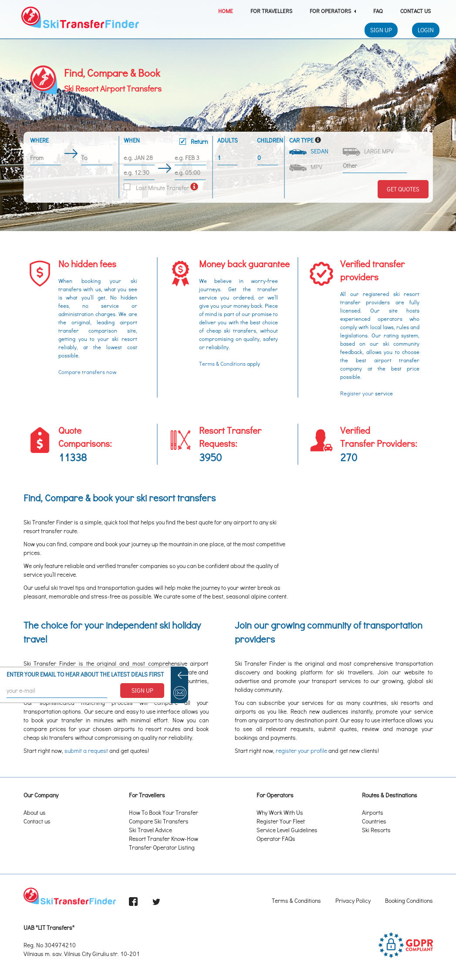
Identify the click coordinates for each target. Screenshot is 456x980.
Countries (374, 821)
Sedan (309, 151)
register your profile (301, 750)
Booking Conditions (409, 900)
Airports (373, 812)
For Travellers (271, 11)
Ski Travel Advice (150, 830)
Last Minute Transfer (156, 188)
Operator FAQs (276, 839)
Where (39, 140)
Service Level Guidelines (287, 830)
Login (426, 30)
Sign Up (381, 30)
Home (226, 11)
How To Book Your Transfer (164, 812)
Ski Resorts (376, 830)
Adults (228, 140)
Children (268, 140)
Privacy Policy (353, 900)
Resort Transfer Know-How (164, 839)
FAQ (378, 11)
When (166, 142)
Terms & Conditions (222, 364)
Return (194, 141)
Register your (357, 393)
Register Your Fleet (281, 821)
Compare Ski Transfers (159, 821)
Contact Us (415, 11)
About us (35, 812)
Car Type (301, 140)
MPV (306, 167)
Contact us (37, 821)
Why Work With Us (280, 812)
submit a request (86, 750)
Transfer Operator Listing (162, 847)
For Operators (333, 11)
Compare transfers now (87, 372)
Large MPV (369, 151)
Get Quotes (403, 189)
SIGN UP (142, 690)
